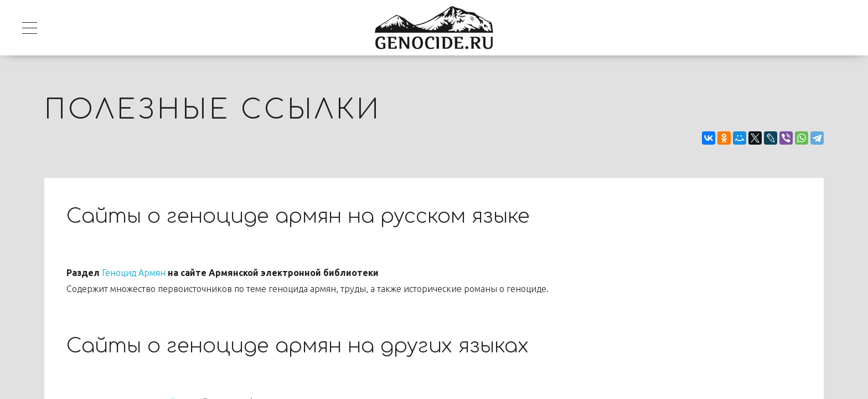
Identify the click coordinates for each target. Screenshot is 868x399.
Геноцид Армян (134, 273)
